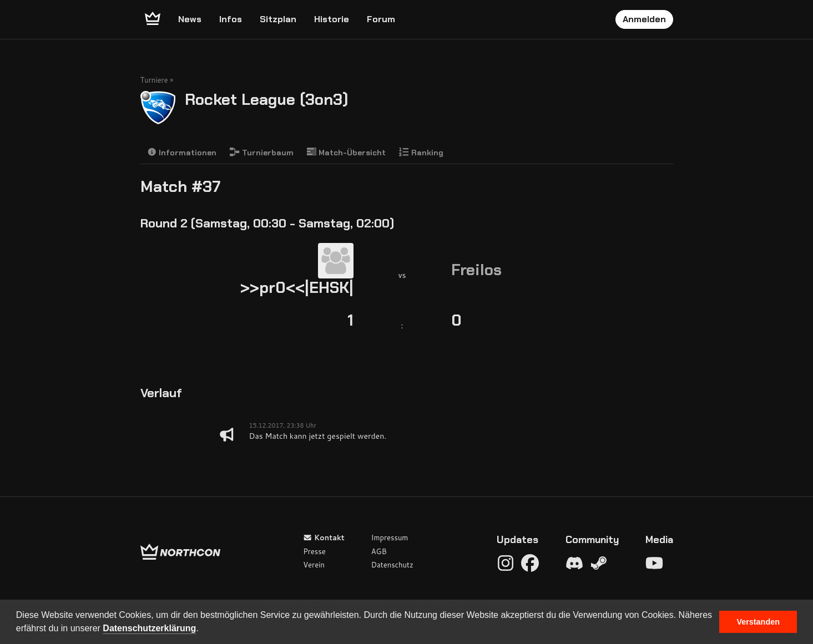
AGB (379, 551)
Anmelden (644, 19)
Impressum (390, 537)
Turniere (154, 80)
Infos (231, 19)
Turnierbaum (262, 152)
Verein (314, 565)
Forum (381, 19)
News (190, 19)
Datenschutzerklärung (149, 628)
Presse (314, 551)
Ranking (421, 152)
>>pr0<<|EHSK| (297, 288)
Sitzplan (278, 19)
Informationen (182, 152)
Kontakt (324, 537)
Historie (332, 19)
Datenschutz (392, 565)
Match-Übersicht (347, 152)
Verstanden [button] (758, 622)
